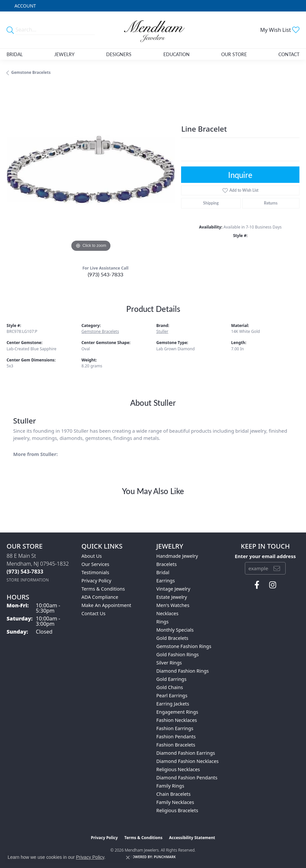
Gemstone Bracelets (31, 72)
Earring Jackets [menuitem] (173, 704)
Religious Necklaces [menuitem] (178, 769)
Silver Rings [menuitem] (169, 663)
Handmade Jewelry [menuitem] (177, 556)
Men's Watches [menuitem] (173, 605)
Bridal (15, 54)
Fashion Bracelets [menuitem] (176, 745)
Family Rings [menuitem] (170, 786)
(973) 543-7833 (106, 274)
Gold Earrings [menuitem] (172, 679)
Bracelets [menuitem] (167, 564)
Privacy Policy (96, 581)
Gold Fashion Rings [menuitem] (178, 654)
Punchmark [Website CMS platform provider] (165, 857)
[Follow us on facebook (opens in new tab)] (257, 585)
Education (177, 54)
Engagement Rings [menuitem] (177, 712)
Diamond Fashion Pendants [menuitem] (187, 778)
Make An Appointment (106, 605)
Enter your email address (265, 556)
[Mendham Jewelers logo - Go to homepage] (153, 30)
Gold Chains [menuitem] (170, 687)
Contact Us (94, 613)
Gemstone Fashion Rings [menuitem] (184, 646)
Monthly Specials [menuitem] (175, 630)
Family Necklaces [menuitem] (175, 802)
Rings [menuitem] (163, 622)
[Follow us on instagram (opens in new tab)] (273, 585)
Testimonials (95, 572)
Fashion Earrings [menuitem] (175, 728)
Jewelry (64, 54)
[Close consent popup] (128, 857)
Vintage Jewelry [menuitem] (173, 589)
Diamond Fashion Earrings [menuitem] (186, 753)
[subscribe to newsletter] (277, 568)
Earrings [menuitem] (166, 581)
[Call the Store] (25, 572)
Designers (119, 54)
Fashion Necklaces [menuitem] (177, 720)
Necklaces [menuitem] (167, 613)
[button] (24, 6)
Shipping (211, 203)
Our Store (234, 54)
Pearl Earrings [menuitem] (172, 695)
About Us (92, 556)
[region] (91, 170)
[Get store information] (28, 580)
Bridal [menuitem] (163, 572)
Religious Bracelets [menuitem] (177, 810)
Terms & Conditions (103, 589)
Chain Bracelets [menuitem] (174, 794)
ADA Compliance (100, 597)
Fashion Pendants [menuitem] (176, 737)
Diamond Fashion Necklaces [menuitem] (188, 761)
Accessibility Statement (192, 838)
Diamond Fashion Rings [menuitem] (183, 671)
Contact (289, 54)
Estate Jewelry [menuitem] (172, 597)
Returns (271, 203)
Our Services (95, 564)
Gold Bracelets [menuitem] (173, 638)
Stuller (163, 331)
